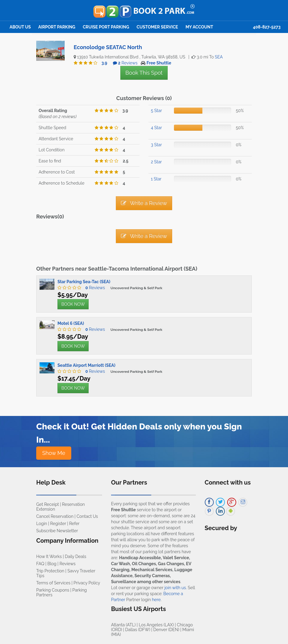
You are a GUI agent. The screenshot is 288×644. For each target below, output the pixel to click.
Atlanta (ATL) (123, 625)
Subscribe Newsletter (57, 531)
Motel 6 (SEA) (71, 323)
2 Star (156, 162)
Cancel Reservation (55, 516)
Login (42, 524)
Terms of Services (53, 583)
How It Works (49, 556)
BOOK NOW (73, 304)
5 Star (156, 111)
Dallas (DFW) (138, 630)
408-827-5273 (267, 27)
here (156, 600)
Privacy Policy (87, 583)
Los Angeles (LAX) (156, 625)
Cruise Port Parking (106, 27)
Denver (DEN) (166, 630)
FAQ (40, 564)
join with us (175, 588)
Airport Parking (57, 27)
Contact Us (87, 516)
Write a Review (144, 203)
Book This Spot (144, 73)
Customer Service (157, 27)
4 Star (156, 128)
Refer (74, 524)
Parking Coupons (53, 590)
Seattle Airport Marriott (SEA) (86, 365)
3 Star (156, 145)
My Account (199, 27)
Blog (52, 564)
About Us (20, 27)
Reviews (94, 288)
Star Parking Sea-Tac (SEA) (84, 282)
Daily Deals (76, 556)
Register (58, 524)
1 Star (156, 179)
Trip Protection (50, 571)
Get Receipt (48, 504)
